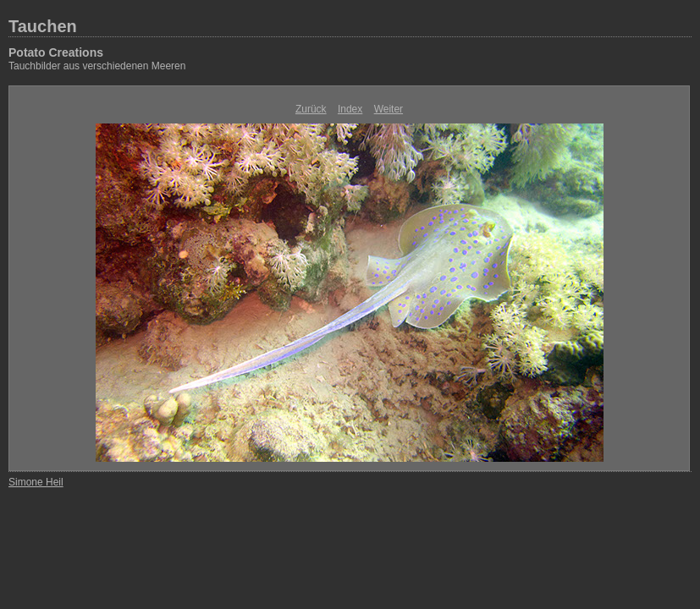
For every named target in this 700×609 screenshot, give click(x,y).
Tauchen (43, 26)
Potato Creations (56, 52)
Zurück (311, 109)
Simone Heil (36, 482)
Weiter (389, 109)
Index (350, 109)
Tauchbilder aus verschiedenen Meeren (97, 66)
